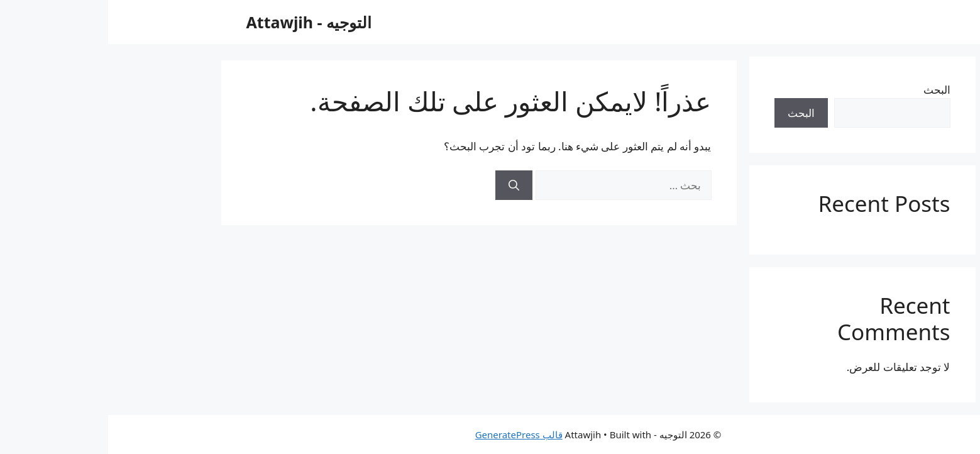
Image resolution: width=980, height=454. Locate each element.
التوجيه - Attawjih (201, 22)
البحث (829, 90)
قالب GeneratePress (411, 435)
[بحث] (406, 185)
